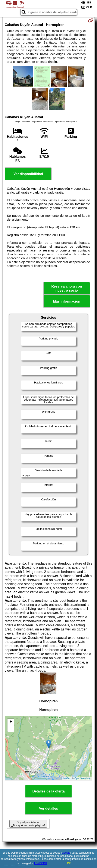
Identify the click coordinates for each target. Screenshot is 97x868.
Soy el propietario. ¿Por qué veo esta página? (28, 824)
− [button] (11, 729)
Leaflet (67, 778)
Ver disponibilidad (28, 174)
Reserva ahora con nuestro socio (67, 288)
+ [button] (11, 722)
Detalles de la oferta (48, 791)
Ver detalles (49, 808)
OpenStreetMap (83, 778)
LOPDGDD (40, 863)
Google (66, 853)
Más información (67, 301)
